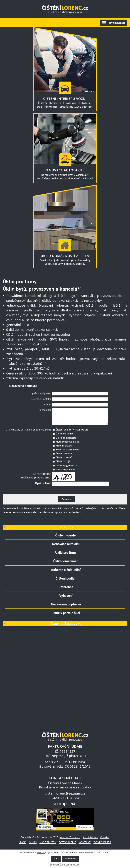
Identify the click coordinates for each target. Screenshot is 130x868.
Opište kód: (43, 483)
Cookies (105, 837)
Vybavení (66, 596)
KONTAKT (85, 842)
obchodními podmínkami (96, 512)
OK (56, 859)
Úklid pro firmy (66, 553)
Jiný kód (57, 487)
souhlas (41, 853)
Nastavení (71, 859)
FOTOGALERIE (67, 842)
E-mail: (47, 404)
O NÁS (33, 842)
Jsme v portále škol (66, 613)
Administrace (90, 837)
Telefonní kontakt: (41, 399)
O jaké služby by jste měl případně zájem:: (28, 430)
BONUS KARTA (102, 842)
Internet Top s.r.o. (70, 837)
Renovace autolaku (66, 544)
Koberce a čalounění (66, 570)
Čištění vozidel (66, 535)
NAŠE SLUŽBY (48, 842)
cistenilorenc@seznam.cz (65, 793)
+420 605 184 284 (65, 798)
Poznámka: (45, 410)
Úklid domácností (66, 561)
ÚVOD (5, 275)
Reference (66, 587)
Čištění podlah (66, 578)
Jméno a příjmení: (41, 393)
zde (78, 865)
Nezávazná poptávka (66, 604)
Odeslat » (66, 499)
